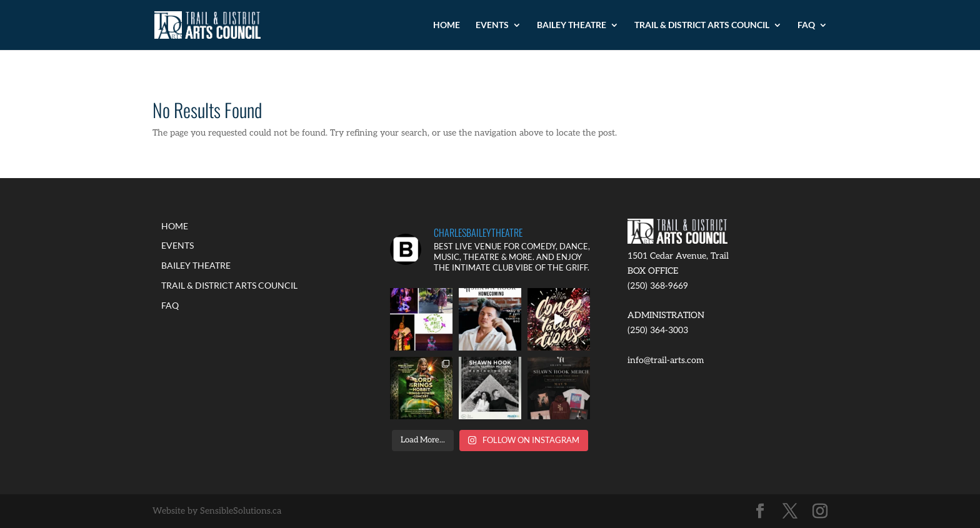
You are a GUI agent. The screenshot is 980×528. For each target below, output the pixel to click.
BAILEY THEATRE (572, 25)
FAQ (806, 25)
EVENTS (492, 25)
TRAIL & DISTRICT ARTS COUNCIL (702, 25)
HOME (447, 25)
